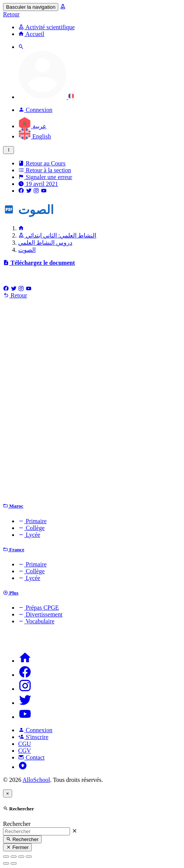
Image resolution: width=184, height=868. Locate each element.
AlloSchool (36, 780)
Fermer (17, 847)
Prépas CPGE (39, 608)
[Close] (8, 793)
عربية (32, 126)
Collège (31, 528)
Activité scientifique (46, 27)
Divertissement (40, 614)
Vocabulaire (36, 621)
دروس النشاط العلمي (45, 243)
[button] (46, 97)
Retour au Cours (42, 163)
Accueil (31, 34)
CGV (25, 751)
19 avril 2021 (38, 184)
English (34, 136)
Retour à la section (45, 170)
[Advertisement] (92, 403)
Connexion (35, 730)
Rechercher (17, 824)
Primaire (32, 521)
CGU (25, 744)
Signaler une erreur (45, 177)
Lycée (29, 535)
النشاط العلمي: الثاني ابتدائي (57, 235)
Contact (31, 757)
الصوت (27, 250)
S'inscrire (33, 737)
